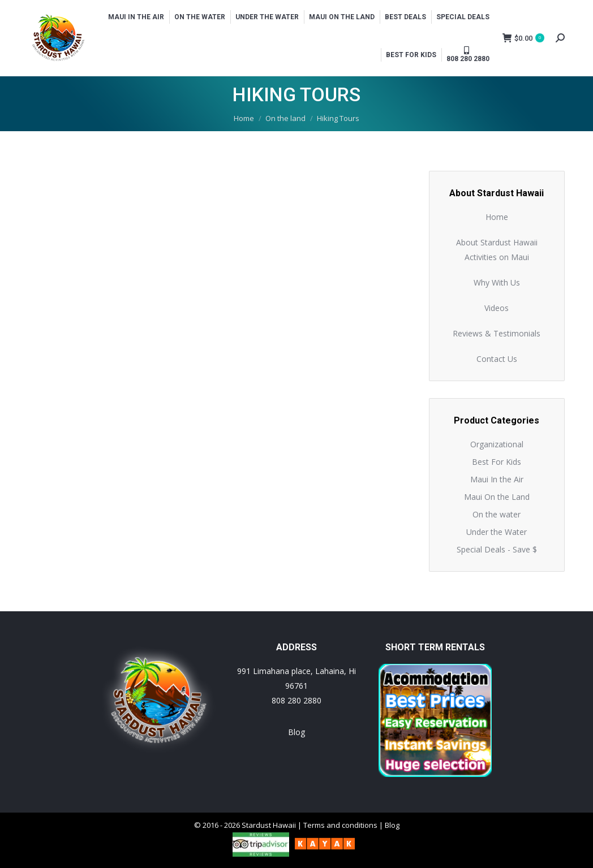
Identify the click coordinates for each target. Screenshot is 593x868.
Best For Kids (497, 462)
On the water (497, 514)
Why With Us (497, 282)
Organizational (497, 444)
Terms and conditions (340, 825)
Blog (296, 732)
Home (497, 217)
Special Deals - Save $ (497, 549)
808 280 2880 (296, 700)
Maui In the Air (497, 479)
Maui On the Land (497, 497)
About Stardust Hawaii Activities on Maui (497, 250)
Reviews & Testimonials (497, 333)
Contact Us (497, 359)
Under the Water (497, 532)
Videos (497, 308)
